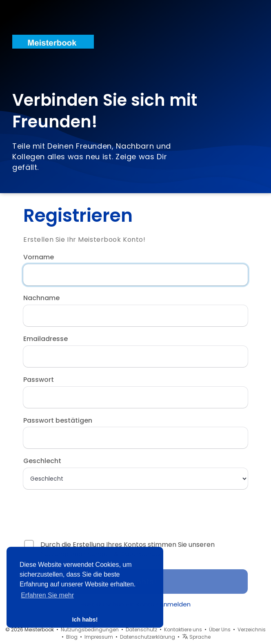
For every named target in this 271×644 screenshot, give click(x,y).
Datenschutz (141, 630)
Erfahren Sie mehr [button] (47, 595)
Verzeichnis (252, 630)
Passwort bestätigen (58, 421)
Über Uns (220, 630)
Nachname (41, 298)
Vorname (39, 257)
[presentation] (76, 511)
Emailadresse (46, 339)
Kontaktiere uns (183, 630)
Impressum (99, 637)
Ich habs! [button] (85, 619)
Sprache (196, 637)
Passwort (39, 380)
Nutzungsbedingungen (90, 630)
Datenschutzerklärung (148, 637)
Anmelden (175, 604)
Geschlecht (42, 461)
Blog (72, 637)
